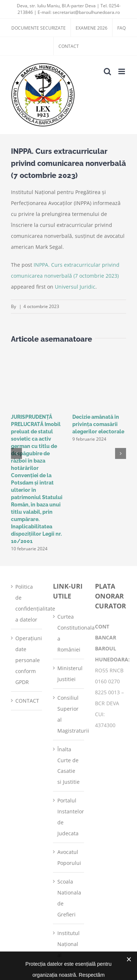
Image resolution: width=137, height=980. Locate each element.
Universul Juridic (75, 287)
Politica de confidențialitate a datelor (27, 603)
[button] (16, 453)
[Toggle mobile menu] (122, 71)
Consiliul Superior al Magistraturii (69, 714)
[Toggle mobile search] (107, 71)
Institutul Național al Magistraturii (69, 949)
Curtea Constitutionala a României (69, 633)
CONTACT (27, 701)
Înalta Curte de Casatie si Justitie (68, 766)
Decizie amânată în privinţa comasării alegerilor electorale (98, 424)
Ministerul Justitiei (69, 674)
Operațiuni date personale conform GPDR (27, 660)
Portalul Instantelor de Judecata (69, 817)
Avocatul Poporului (69, 857)
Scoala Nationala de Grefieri (69, 898)
